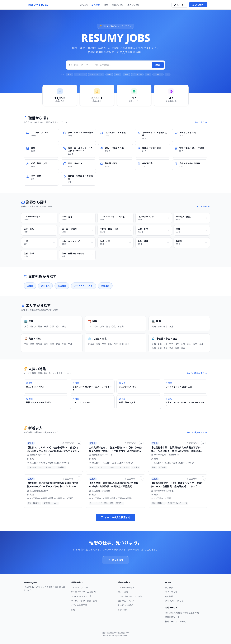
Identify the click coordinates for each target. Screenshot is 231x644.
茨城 (52, 326)
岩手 (116, 344)
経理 (118, 74)
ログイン (180, 5)
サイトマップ (171, 592)
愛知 (154, 326)
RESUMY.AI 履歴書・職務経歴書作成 (182, 613)
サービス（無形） (126, 605)
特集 (106, 5)
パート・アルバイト (84, 286)
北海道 (91, 344)
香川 (171, 348)
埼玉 (40, 326)
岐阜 (165, 326)
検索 (158, 65)
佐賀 (58, 344)
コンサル (158, 74)
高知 (183, 348)
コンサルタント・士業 (81, 596)
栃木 (58, 326)
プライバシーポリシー (175, 601)
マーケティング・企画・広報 (84, 601)
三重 (171, 326)
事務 (109, 74)
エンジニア (81, 74)
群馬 (64, 326)
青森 (110, 344)
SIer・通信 (123, 592)
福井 (171, 344)
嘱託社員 (105, 286)
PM (148, 74)
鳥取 (154, 348)
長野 (177, 344)
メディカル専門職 (79, 605)
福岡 (26, 344)
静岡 (160, 326)
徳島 (165, 348)
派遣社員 (62, 286)
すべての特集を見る (197, 373)
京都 (102, 326)
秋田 (122, 344)
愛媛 (177, 348)
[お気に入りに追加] (79, 443)
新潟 (154, 344)
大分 (46, 344)
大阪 (90, 326)
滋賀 (108, 326)
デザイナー (137, 74)
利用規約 (169, 596)
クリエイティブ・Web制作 (83, 592)
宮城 (98, 344)
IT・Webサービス (126, 588)
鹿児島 (39, 344)
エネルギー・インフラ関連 (130, 596)
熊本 (32, 344)
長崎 (64, 344)
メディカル (123, 610)
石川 (165, 344)
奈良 (114, 326)
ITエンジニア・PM (79, 588)
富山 (160, 344)
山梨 (183, 344)
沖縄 (70, 344)
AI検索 (96, 5)
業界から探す (134, 5)
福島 (104, 344)
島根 (160, 348)
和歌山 (121, 326)
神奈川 (33, 326)
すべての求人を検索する (115, 517)
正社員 (30, 286)
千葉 (46, 326)
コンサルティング (126, 601)
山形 (127, 344)
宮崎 (52, 344)
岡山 (189, 344)
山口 (201, 344)
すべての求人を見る (197, 432)
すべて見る (201, 122)
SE (168, 74)
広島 (195, 344)
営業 (69, 74)
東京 (26, 326)
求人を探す (115, 560)
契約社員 (45, 286)
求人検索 (84, 5)
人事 (126, 74)
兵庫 (96, 326)
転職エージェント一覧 (175, 622)
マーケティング (96, 74)
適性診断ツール (172, 617)
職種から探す (118, 5)
